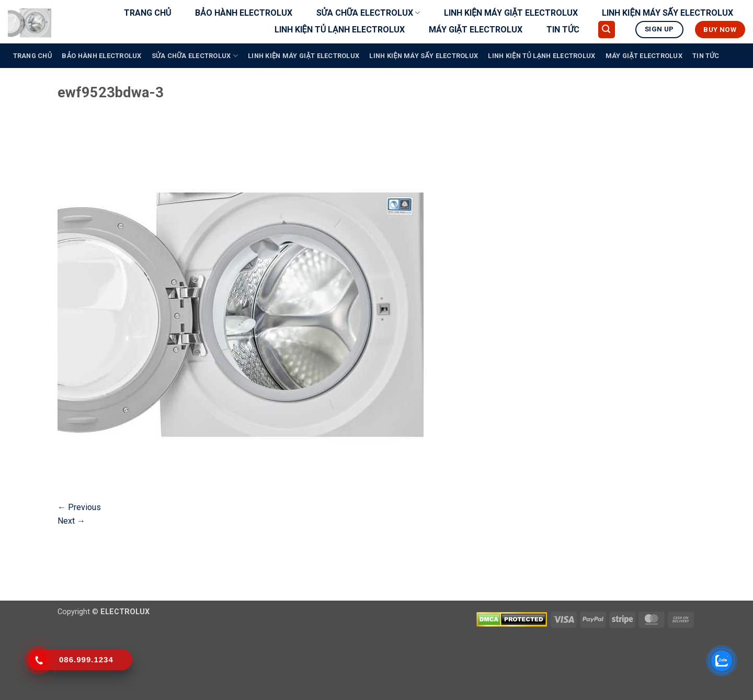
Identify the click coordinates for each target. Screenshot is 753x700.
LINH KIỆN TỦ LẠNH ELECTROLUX (340, 30)
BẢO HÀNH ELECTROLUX (243, 13)
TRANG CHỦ (147, 13)
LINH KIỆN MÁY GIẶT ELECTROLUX (511, 13)
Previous (79, 507)
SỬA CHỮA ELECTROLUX (368, 13)
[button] (607, 30)
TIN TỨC (563, 30)
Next (71, 521)
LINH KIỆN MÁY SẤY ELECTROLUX (668, 13)
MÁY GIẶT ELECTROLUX (476, 30)
